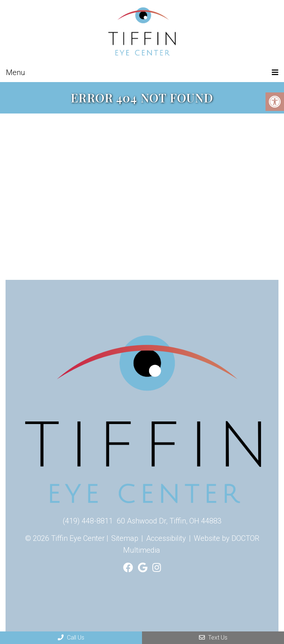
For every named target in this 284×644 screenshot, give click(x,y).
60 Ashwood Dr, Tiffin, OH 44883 (169, 521)
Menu (16, 72)
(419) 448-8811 (88, 521)
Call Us (71, 638)
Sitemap (125, 538)
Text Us (213, 638)
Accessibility (166, 538)
